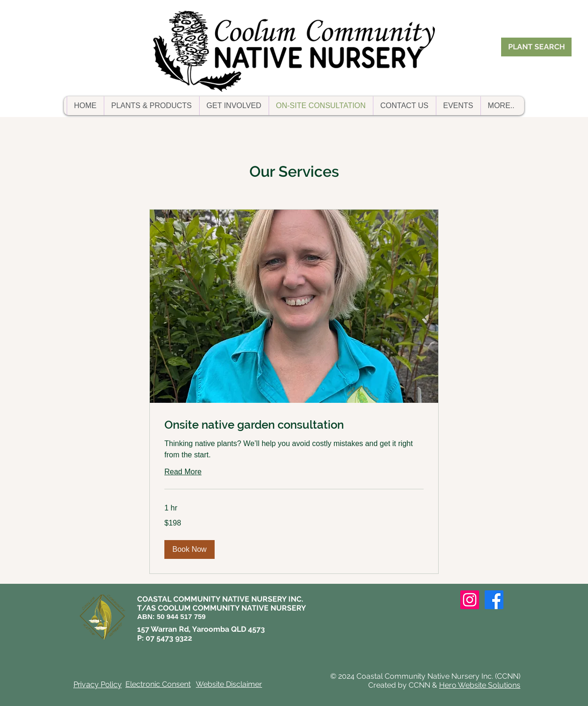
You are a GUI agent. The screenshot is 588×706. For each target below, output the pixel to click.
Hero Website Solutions (480, 685)
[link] (294, 425)
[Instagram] (470, 600)
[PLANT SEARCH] (536, 47)
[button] (151, 106)
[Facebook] (494, 600)
